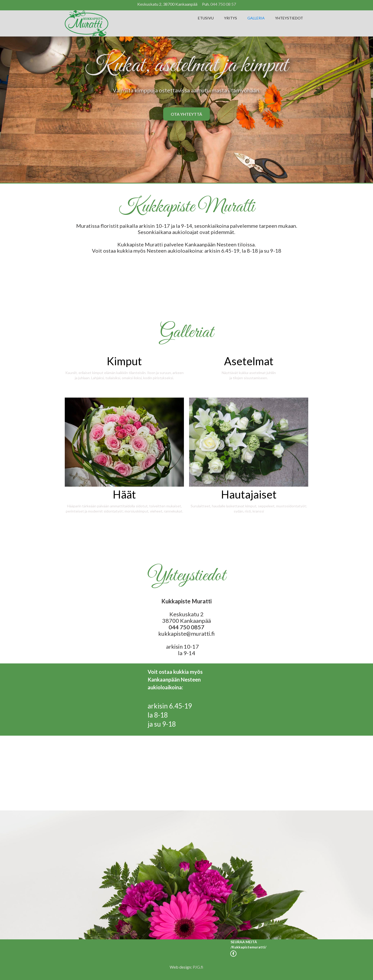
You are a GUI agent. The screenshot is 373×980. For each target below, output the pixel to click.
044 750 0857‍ (187, 627)
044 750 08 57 (223, 4)
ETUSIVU (206, 18)
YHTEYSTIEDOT (289, 18)
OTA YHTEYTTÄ (186, 114)
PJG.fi (198, 967)
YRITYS (231, 18)
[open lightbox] (124, 365)
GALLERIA (256, 18)
